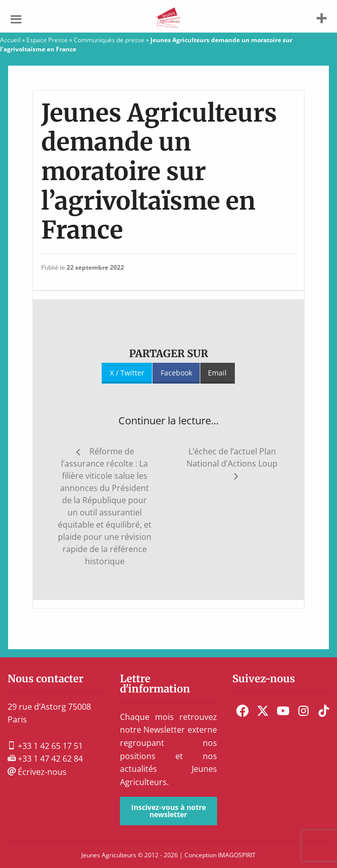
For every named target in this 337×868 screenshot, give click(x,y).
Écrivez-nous (37, 772)
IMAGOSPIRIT (237, 855)
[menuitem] (242, 711)
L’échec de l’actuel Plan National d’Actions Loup (232, 457)
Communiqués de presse (109, 40)
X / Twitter (127, 373)
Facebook (176, 373)
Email (217, 373)
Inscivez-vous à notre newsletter (168, 811)
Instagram (303, 711)
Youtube (283, 711)
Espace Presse (47, 40)
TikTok (324, 711)
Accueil (10, 40)
